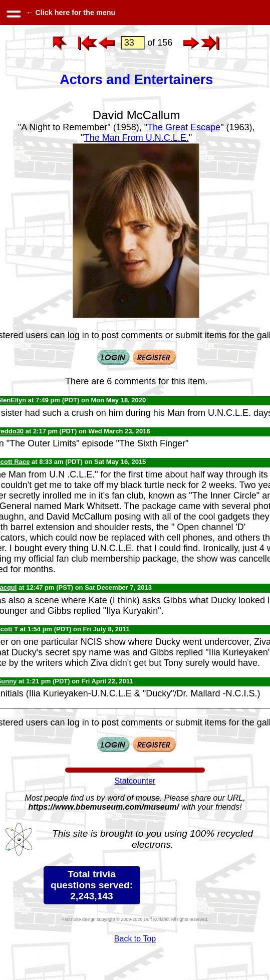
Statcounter (135, 781)
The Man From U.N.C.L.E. (137, 138)
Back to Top (135, 939)
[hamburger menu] (13, 13)
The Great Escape (184, 127)
